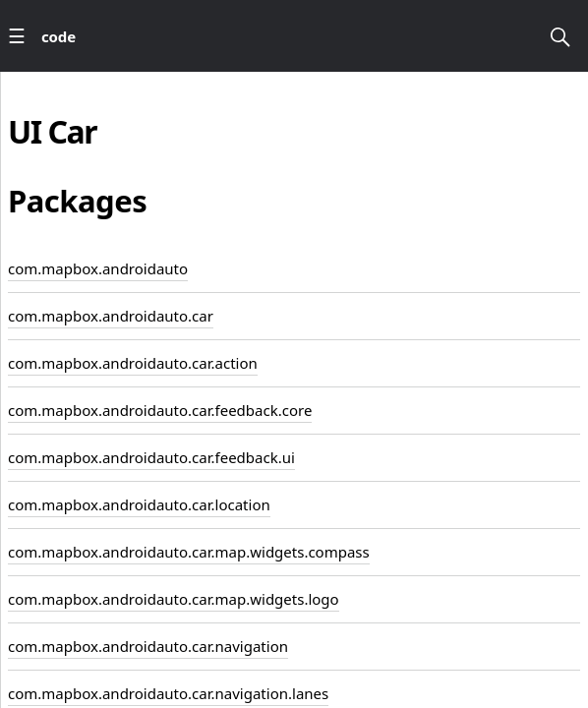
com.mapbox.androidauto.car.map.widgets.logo (174, 599)
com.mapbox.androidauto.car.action (133, 363)
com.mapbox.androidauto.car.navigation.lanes (168, 693)
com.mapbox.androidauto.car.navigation (148, 646)
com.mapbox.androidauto (98, 268)
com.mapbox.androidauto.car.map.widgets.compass (189, 552)
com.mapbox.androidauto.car (111, 316)
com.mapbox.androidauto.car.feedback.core (160, 410)
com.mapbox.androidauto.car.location (139, 504)
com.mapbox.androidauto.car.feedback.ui (151, 457)
